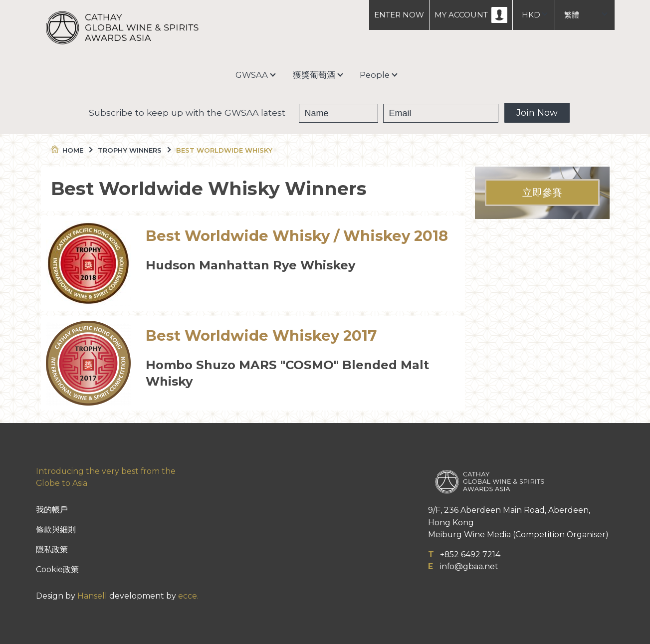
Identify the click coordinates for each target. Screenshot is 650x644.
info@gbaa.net (469, 566)
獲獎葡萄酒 (314, 75)
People (375, 75)
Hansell (92, 596)
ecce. (188, 596)
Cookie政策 (57, 569)
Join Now (537, 113)
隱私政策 (52, 549)
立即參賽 (542, 193)
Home (71, 150)
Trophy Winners (134, 150)
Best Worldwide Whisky (224, 150)
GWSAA (252, 75)
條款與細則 (56, 530)
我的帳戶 (52, 510)
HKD (531, 15)
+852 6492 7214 (470, 554)
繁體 (572, 15)
